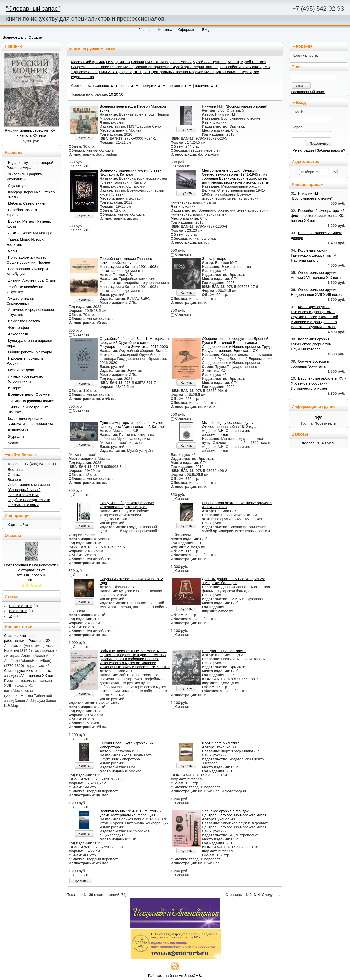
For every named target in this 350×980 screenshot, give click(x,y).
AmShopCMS (190, 976)
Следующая (272, 895)
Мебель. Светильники (27, 203)
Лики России (181, 62)
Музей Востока (253, 62)
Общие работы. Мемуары (30, 352)
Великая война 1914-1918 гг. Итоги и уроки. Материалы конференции (131, 813)
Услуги (14, 443)
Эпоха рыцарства (217, 259)
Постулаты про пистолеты (224, 651)
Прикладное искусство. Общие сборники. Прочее (28, 260)
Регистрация (303, 150)
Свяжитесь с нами (23, 505)
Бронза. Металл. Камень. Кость (29, 224)
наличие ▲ (204, 86)
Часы (13, 251)
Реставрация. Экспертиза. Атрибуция (30, 271)
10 (111, 94)
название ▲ (104, 86)
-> (10, 616)
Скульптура (18, 186)
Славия (138, 62)
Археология (18, 334)
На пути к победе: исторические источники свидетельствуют (127, 505)
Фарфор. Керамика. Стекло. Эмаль (31, 195)
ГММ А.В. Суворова (116, 72)
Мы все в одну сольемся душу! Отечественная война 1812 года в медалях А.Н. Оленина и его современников (231, 429)
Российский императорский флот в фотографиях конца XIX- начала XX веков (318, 216)
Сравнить (81, 881)
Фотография (19, 328)
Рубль (330, 443)
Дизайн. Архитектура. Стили (32, 280)
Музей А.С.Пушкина (210, 62)
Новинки (13, 46)
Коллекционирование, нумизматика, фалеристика (30, 421)
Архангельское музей (233, 72)
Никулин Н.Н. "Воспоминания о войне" (235, 106)
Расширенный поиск (308, 92)
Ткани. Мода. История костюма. (26, 242)
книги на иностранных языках (28, 410)
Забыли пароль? (331, 150)
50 (121, 94)
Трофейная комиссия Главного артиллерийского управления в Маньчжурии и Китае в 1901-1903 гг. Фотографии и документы (130, 265)
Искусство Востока (24, 321)
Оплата (14, 475)
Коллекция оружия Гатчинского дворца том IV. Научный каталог (314, 255)
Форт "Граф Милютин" (221, 743)
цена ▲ (128, 86)
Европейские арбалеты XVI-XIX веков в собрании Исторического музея (318, 383)
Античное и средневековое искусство (30, 312)
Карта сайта (18, 525)
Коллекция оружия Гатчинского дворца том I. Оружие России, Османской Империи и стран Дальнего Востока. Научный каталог (315, 317)
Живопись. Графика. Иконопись (25, 177)
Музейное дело (21, 370)
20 (116, 94)
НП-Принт (142, 72)
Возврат (14, 480)
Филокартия (18, 430)
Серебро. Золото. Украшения (22, 212)
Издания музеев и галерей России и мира (30, 165)
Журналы (16, 437)
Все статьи (18, 611)
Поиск (298, 67)
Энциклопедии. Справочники (20, 301)
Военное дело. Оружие (22, 37)
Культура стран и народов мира (29, 343)
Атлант (233, 62)
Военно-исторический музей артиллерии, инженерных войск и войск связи (198, 67)
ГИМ (110, 62)
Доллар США (313, 443)
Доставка (15, 470)
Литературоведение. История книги (25, 379)
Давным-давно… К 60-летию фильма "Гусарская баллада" (234, 581)
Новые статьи (21, 606)
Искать (301, 86)
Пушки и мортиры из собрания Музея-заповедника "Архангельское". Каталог (132, 425)
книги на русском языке (32, 401)
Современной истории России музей (102, 67)
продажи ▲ (151, 86)
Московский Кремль (88, 62)
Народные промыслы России (25, 361)
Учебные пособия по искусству (25, 289)
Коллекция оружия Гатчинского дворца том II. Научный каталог (313, 344)
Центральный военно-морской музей (183, 72)
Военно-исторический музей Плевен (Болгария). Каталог (131, 172)
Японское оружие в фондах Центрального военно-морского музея (234, 813)
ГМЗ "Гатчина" (157, 62)
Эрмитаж (122, 62)
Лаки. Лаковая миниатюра (30, 233)
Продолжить (319, 144)
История (15, 388)
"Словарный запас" (33, 8)
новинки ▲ (178, 86)
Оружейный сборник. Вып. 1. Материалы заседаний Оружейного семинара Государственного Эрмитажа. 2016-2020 (134, 343)
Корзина (304, 46)
